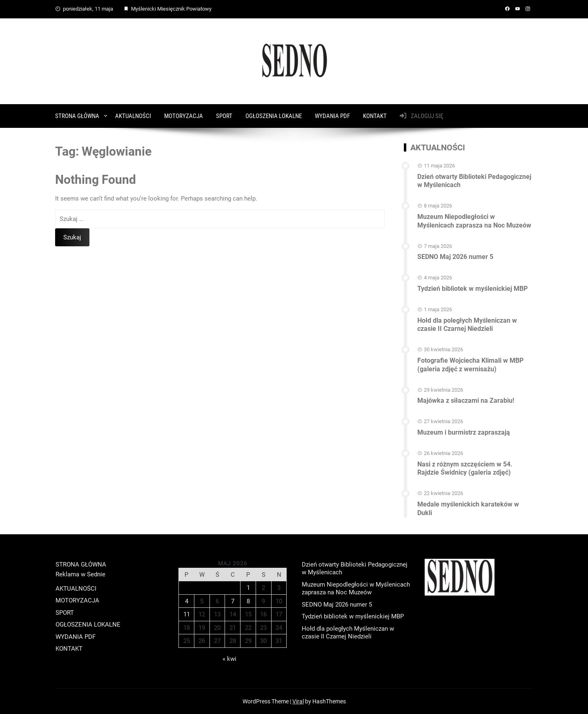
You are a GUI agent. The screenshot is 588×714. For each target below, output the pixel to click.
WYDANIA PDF (332, 116)
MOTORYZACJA (184, 116)
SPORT (224, 116)
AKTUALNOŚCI (133, 116)
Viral (298, 701)
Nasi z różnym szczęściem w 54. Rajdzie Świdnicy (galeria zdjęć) (465, 469)
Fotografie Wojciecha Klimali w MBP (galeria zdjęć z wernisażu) (470, 365)
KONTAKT (375, 116)
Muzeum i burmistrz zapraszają (464, 432)
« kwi (229, 659)
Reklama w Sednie (80, 574)
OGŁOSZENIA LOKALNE (274, 116)
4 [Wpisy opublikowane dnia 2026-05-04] (187, 601)
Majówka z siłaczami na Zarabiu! (466, 401)
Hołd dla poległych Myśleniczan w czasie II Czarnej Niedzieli (467, 325)
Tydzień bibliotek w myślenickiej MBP (472, 289)
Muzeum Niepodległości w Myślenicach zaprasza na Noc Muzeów (474, 221)
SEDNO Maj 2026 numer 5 (455, 257)
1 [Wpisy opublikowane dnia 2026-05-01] (248, 588)
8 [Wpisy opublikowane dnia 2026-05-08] (248, 601)
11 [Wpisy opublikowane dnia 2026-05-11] (187, 614)
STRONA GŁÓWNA (77, 116)
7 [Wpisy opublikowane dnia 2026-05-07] (233, 601)
